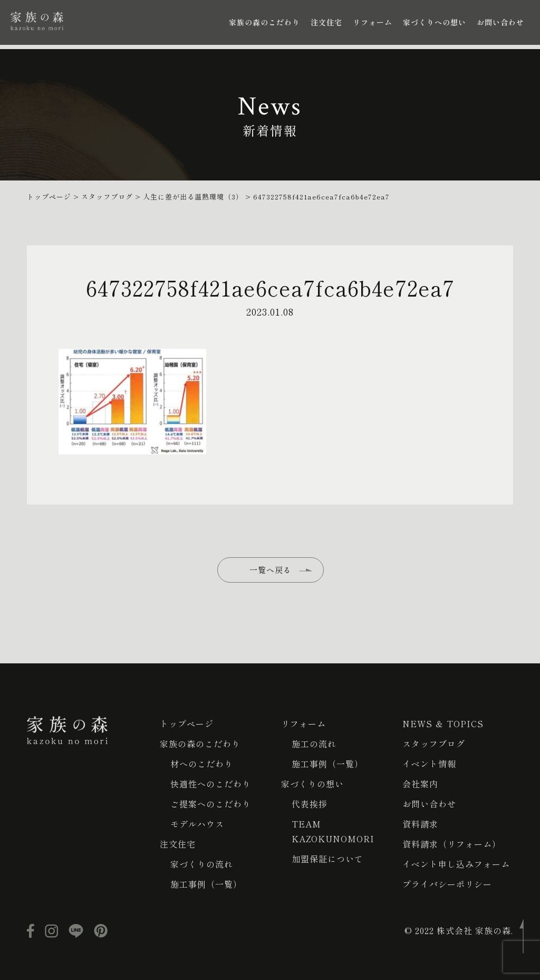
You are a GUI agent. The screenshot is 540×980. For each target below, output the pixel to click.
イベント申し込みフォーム (456, 864)
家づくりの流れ (202, 864)
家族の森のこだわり (264, 22)
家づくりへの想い (435, 22)
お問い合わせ (500, 22)
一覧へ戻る (271, 570)
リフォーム (373, 22)
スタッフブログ (434, 744)
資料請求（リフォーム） (452, 844)
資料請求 (420, 824)
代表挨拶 (310, 804)
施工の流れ (314, 744)
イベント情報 (429, 764)
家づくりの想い (312, 784)
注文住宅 (326, 22)
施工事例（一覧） (206, 884)
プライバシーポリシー (447, 884)
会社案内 (420, 784)
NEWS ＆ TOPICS (443, 724)
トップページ (187, 724)
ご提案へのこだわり (211, 804)
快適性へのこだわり (211, 784)
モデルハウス (197, 824)
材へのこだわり (202, 764)
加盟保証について (327, 859)
